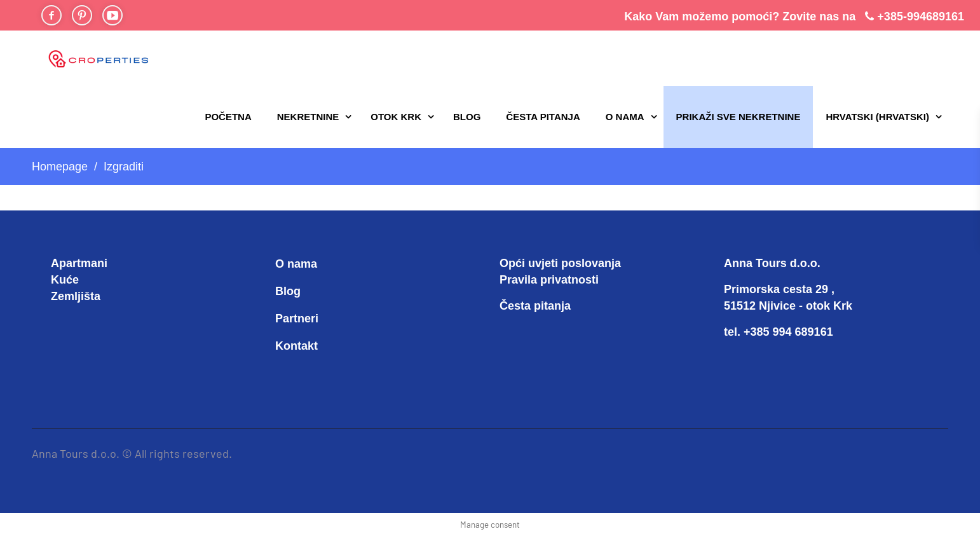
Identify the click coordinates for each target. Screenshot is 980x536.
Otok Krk (396, 117)
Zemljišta (76, 296)
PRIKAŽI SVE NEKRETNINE (738, 117)
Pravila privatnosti (549, 280)
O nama (625, 117)
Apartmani (79, 263)
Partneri (297, 319)
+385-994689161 (921, 17)
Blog (467, 117)
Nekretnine (308, 117)
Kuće (65, 280)
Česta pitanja (543, 117)
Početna (228, 117)
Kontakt (296, 346)
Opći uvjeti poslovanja (560, 263)
